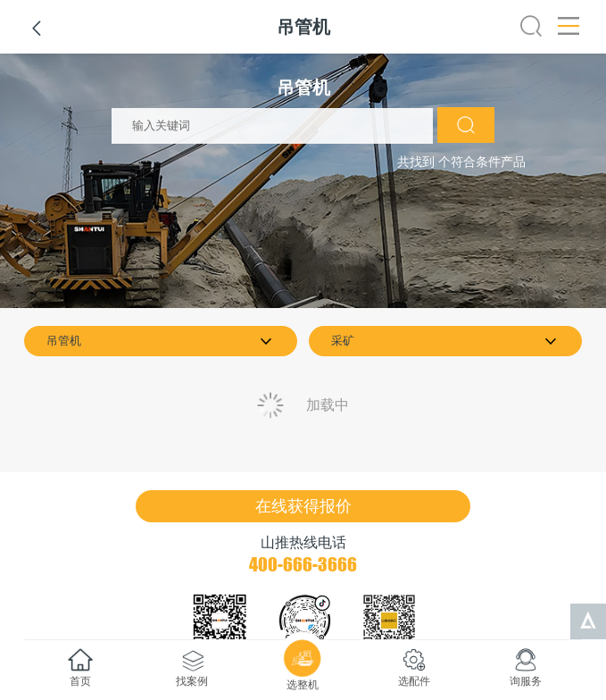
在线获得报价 (303, 506)
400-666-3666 (303, 564)
